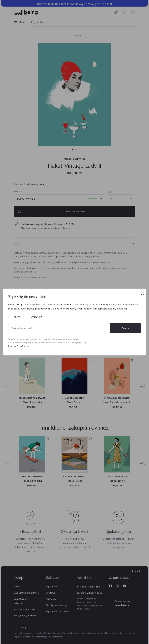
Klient (17, 317)
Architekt (37, 317)
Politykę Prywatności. (19, 346)
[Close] (142, 293)
